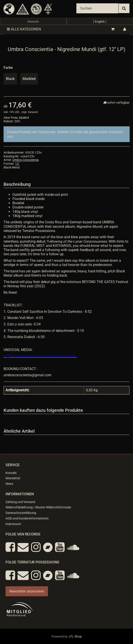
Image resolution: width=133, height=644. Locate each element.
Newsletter (13, 478)
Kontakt (11, 473)
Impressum (13, 524)
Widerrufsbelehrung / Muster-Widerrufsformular (38, 507)
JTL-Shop (75, 636)
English (100, 22)
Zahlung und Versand (20, 502)
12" (17, 164)
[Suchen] (97, 8)
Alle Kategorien (24, 29)
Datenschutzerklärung (21, 513)
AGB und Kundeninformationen (27, 518)
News (9, 484)
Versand (33, 112)
